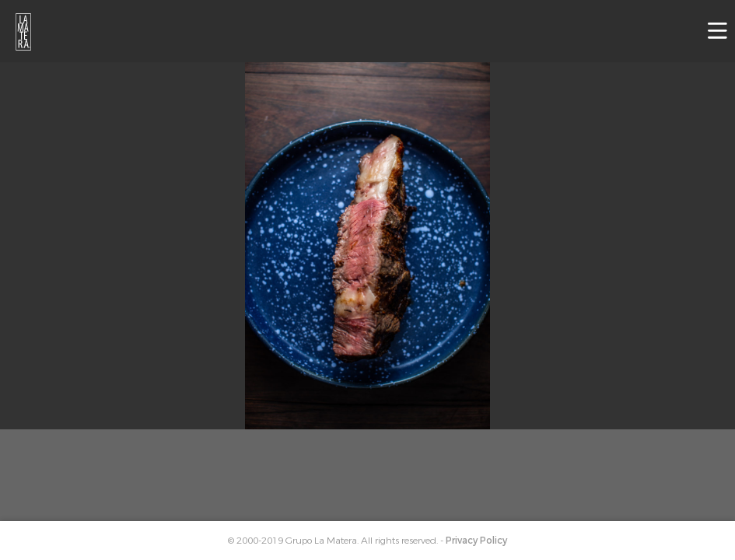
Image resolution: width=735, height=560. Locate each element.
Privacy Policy (476, 541)
